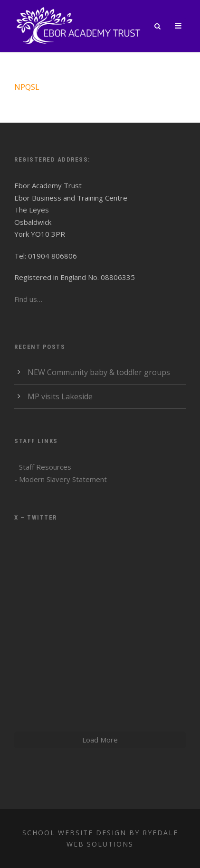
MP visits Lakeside (60, 396)
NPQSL (27, 87)
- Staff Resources (43, 467)
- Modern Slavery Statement (61, 479)
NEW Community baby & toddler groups (99, 372)
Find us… (28, 299)
